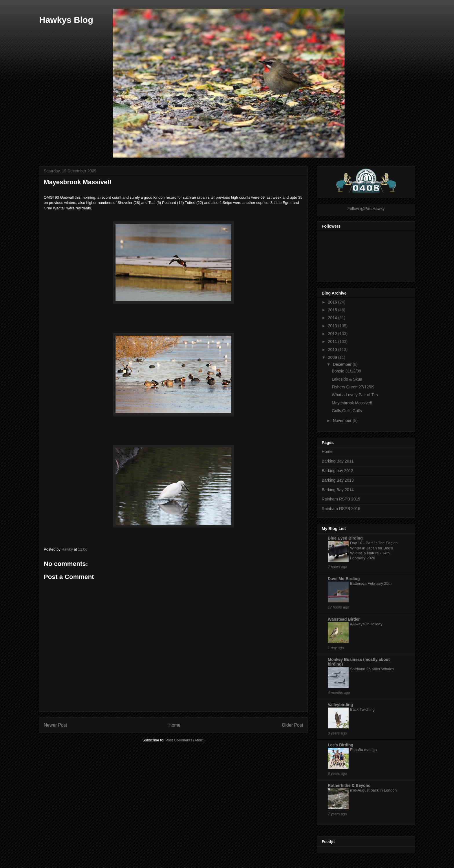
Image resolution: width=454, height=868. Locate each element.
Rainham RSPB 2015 (341, 499)
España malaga (363, 750)
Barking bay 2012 (337, 471)
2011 (333, 341)
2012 (333, 334)
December (343, 364)
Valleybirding (340, 705)
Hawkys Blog (66, 20)
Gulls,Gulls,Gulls (347, 411)
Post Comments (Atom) (185, 740)
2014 (333, 318)
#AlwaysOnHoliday (366, 624)
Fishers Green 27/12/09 (353, 387)
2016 (333, 302)
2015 (333, 310)
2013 (333, 326)
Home (175, 725)
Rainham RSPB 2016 (341, 509)
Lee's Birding (340, 745)
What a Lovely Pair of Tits (355, 395)
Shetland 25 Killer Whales (372, 669)
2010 (333, 350)
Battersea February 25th (371, 583)
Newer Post (55, 725)
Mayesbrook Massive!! (352, 403)
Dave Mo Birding (344, 579)
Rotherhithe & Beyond (349, 785)
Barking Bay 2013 (338, 480)
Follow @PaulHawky (366, 209)
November (343, 421)
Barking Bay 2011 (338, 461)
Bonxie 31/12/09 (346, 371)
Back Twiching (362, 709)
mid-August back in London (373, 790)
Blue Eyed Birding (345, 538)
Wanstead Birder (344, 619)
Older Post (292, 725)
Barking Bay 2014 (338, 490)
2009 (333, 357)
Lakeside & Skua (347, 379)
